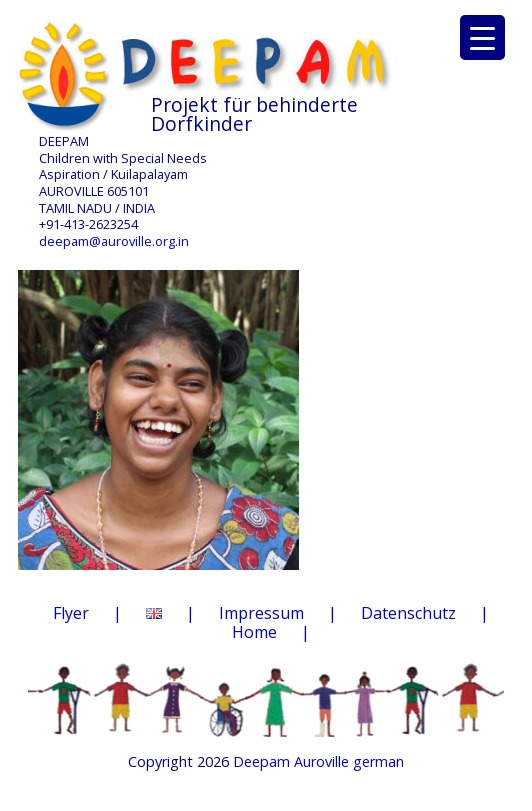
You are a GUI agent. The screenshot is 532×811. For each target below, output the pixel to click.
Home (254, 632)
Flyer (71, 613)
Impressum (261, 613)
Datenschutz (408, 613)
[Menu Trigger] (482, 37)
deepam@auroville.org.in (114, 241)
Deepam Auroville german (318, 761)
